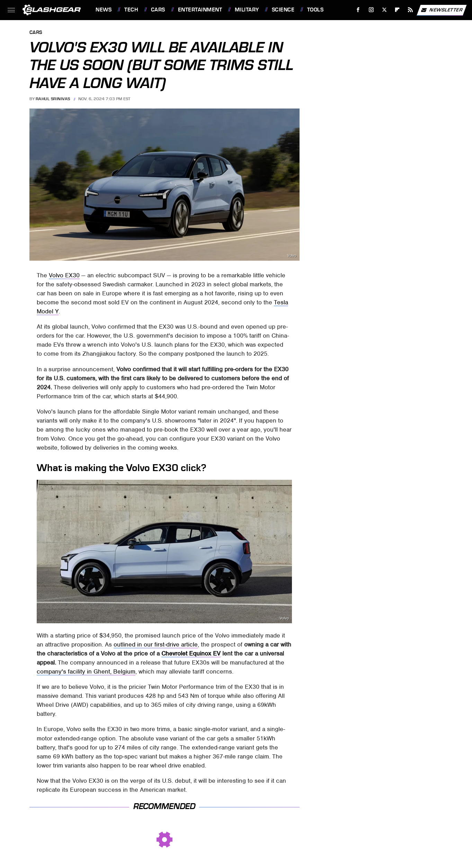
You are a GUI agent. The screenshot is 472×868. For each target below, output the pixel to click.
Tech (131, 10)
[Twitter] (384, 10)
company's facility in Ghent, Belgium (86, 671)
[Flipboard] (397, 10)
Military (247, 10)
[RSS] (411, 10)
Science (283, 10)
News (104, 10)
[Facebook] (358, 10)
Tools (315, 10)
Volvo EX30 (64, 275)
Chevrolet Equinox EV (191, 653)
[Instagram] (371, 10)
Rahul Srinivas (53, 99)
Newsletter (442, 10)
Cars (158, 10)
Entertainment (200, 10)
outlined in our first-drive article (156, 644)
